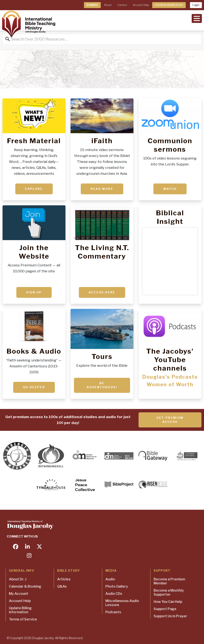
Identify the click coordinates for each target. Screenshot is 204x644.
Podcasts (113, 612)
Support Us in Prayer (170, 616)
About (108, 5)
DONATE (92, 5)
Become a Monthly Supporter (169, 592)
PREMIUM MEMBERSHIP (169, 5)
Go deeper (34, 387)
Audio (110, 579)
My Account (19, 594)
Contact (122, 5)
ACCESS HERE (102, 292)
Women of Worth (170, 385)
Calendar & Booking (25, 586)
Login (196, 5)
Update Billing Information (20, 610)
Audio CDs (114, 594)
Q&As (62, 586)
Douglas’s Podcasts (170, 377)
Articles (64, 579)
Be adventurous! (102, 385)
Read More (102, 189)
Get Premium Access (170, 420)
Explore (34, 189)
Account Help (141, 5)
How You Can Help (168, 602)
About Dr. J (18, 579)
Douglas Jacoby (43, 638)
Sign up (34, 292)
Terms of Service (23, 619)
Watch (170, 189)
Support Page (165, 609)
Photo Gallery (117, 586)
